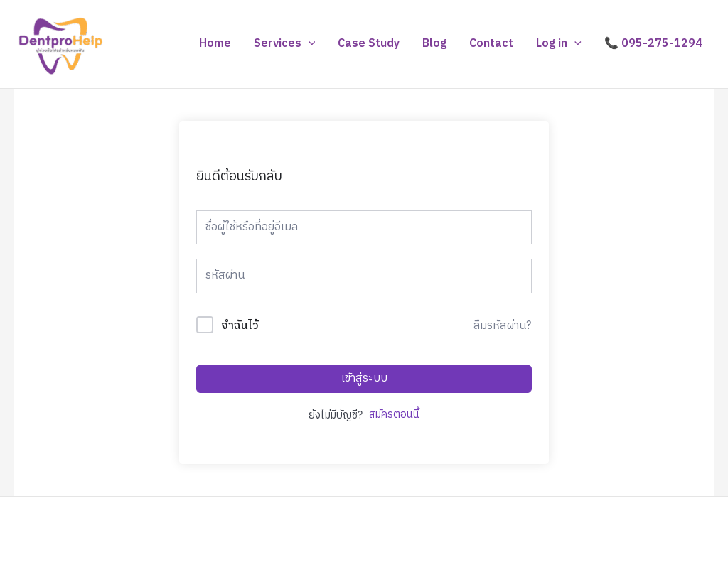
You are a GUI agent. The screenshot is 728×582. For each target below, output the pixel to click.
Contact (491, 44)
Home (215, 44)
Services (285, 44)
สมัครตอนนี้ (394, 415)
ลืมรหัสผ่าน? (502, 326)
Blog (434, 44)
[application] (309, 44)
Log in (559, 44)
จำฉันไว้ (240, 326)
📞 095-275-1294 (653, 44)
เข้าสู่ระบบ (364, 378)
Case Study (369, 44)
